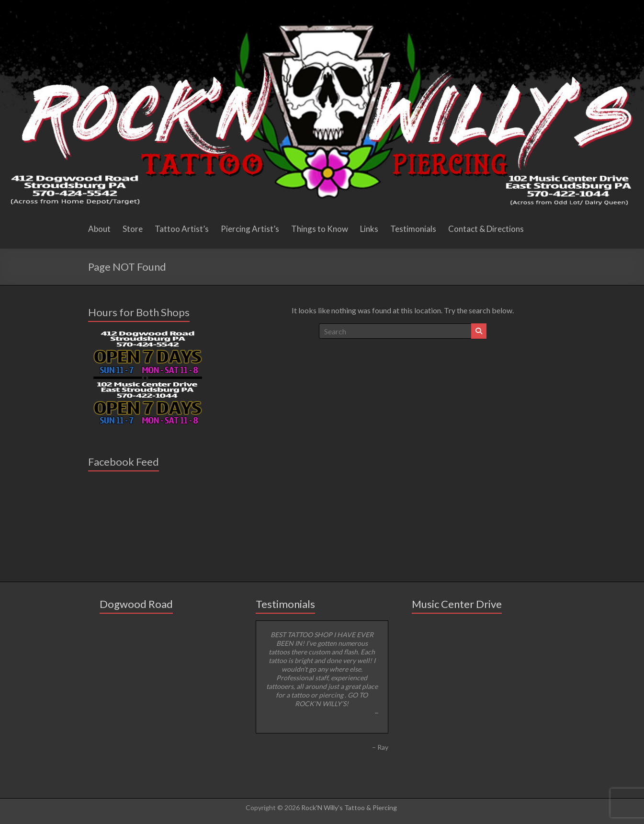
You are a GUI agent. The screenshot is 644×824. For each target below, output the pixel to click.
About (99, 229)
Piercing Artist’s (250, 229)
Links (369, 229)
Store (133, 229)
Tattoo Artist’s (182, 229)
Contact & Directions (486, 229)
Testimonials (413, 229)
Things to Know (320, 229)
